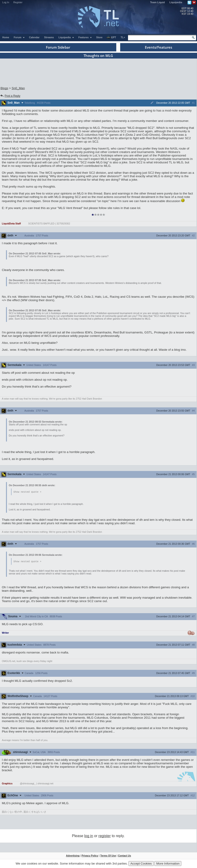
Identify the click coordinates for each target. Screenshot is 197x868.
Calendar (34, 37)
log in (89, 836)
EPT (111, 38)
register (105, 836)
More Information (168, 864)
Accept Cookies (141, 864)
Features (85, 37)
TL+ (123, 37)
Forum (19, 37)
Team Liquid (158, 2)
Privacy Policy (90, 856)
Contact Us (125, 856)
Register (18, 2)
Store (99, 37)
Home (6, 37)
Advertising (73, 856)
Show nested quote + (27, 492)
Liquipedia (176, 2)
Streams (49, 37)
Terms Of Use (108, 856)
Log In (6, 2)
